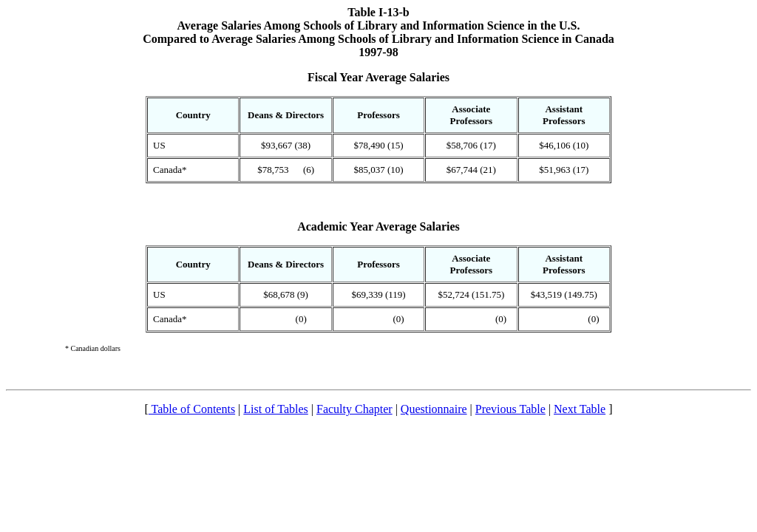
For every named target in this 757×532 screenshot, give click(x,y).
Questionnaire (434, 409)
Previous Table (510, 409)
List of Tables (275, 409)
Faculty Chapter (354, 409)
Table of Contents (192, 409)
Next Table (580, 409)
